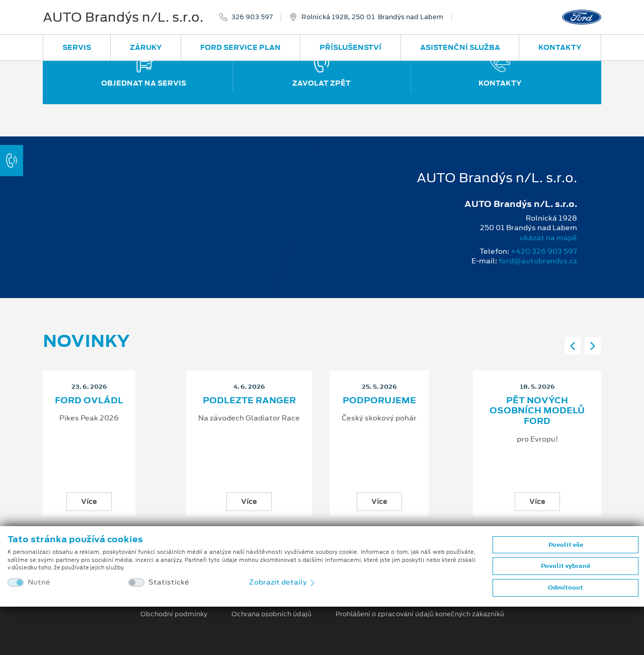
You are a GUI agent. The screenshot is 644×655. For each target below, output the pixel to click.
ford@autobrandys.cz (538, 261)
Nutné (39, 582)
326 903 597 (252, 17)
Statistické (169, 582)
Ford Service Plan (240, 47)
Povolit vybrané (566, 566)
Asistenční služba (460, 47)
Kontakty (560, 47)
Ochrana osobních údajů (271, 614)
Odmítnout (566, 588)
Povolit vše (566, 545)
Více (89, 501)
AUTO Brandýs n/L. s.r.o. (123, 17)
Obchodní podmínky (174, 614)
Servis (77, 47)
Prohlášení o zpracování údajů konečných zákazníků (420, 614)
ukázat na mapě (548, 238)
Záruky (146, 47)
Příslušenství (350, 47)
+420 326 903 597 (544, 251)
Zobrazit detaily (283, 582)
